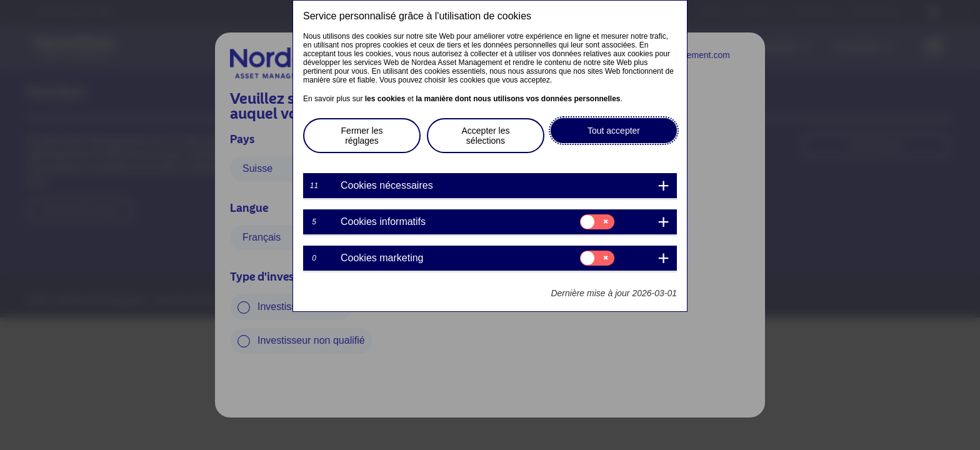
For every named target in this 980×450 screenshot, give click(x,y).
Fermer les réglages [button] (362, 136)
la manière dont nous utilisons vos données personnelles (518, 99)
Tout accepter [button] (614, 131)
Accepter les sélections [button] (485, 136)
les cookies (385, 99)
